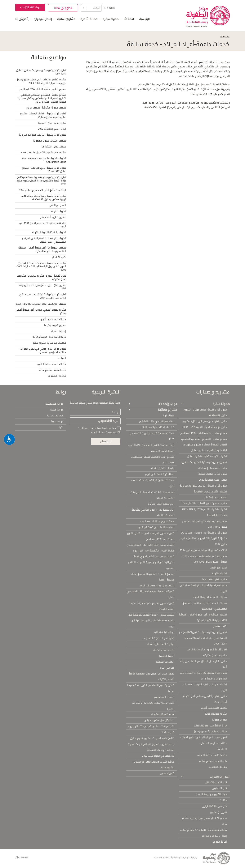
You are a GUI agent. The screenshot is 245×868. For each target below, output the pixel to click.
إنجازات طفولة (59, 331)
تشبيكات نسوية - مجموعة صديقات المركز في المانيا (150, 594)
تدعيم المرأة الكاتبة (164, 650)
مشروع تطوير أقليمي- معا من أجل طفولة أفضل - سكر (41, 312)
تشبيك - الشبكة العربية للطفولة (49, 232)
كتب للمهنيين (220, 789)
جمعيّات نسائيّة (55, 416)
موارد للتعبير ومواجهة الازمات (211, 794)
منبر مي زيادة (167, 668)
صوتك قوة (169, 416)
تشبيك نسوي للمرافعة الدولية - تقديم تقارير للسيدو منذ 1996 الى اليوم (151, 536)
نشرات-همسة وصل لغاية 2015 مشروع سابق (203, 830)
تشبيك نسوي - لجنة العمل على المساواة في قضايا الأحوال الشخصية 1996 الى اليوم (150, 548)
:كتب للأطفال (59, 257)
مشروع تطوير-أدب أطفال (53, 217)
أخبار (61, 428)
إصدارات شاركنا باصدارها (214, 836)
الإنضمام (106, 442)
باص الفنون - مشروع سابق (52, 370)
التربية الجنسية (166, 656)
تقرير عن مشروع (218, 812)
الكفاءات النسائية (165, 662)
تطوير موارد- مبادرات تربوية (52, 123)
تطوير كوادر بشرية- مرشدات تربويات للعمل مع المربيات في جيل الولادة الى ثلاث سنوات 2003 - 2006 (41, 266)
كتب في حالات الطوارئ (214, 806)
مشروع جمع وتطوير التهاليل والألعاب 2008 (43, 153)
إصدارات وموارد (43, 19)
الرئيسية (144, 19)
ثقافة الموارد (220, 842)
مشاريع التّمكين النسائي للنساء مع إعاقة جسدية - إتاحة (153, 577)
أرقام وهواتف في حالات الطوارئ (157, 422)
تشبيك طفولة (59, 211)
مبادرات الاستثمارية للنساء (160, 644)
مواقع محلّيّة (57, 410)
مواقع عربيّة (57, 422)
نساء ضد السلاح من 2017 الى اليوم (156, 527)
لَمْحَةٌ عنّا (129, 19)
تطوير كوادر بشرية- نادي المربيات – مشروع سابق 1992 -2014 (44, 170)
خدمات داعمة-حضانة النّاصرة (51, 364)
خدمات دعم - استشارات (54, 147)
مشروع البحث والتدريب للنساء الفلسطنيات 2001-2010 (152, 460)
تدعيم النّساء (167, 732)
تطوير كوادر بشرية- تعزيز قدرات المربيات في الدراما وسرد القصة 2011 (43, 296)
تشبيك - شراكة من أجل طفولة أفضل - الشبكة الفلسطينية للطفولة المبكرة (42, 249)
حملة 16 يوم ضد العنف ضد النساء (157, 521)
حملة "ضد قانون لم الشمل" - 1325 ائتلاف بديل (153, 483)
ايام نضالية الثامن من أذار (161, 504)
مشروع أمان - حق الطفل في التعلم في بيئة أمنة (43, 287)
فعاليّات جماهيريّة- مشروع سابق (49, 343)
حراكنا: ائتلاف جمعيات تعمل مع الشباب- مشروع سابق (154, 765)
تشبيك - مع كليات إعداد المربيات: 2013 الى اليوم (41, 304)
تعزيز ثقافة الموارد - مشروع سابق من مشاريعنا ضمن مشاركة (41, 278)
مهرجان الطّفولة (57, 376)
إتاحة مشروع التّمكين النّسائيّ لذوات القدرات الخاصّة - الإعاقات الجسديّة (151, 747)
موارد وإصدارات (167, 404)
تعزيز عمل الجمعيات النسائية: (159, 638)
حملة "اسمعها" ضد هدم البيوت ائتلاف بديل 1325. (151, 436)
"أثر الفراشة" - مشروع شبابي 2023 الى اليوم (151, 726)
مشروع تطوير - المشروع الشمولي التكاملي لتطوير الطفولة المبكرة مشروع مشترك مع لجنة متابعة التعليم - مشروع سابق (41, 98)
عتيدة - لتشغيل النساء (163, 469)
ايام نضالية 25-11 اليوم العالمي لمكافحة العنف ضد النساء (153, 513)
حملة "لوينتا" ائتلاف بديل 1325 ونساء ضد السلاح (153, 706)
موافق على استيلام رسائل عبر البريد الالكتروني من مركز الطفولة (99, 430)
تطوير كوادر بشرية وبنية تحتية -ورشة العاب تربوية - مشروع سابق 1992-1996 (43, 198)
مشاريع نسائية (66, 19)
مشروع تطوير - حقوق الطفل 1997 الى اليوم (43, 89)
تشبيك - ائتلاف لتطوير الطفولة (50, 141)
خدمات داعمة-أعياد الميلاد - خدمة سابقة (178, 44)
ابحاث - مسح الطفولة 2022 (52, 129)
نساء (224, 824)
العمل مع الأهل (58, 205)
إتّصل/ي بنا (22, 19)
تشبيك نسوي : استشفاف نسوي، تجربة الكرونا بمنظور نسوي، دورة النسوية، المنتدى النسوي (151, 562)
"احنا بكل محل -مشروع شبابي (159, 721)
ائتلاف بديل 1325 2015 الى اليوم (157, 586)
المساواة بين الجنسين (163, 451)
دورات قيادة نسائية (164, 632)
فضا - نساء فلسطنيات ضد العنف (157, 428)
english (111, 8)
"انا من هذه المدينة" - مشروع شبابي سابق (152, 738)
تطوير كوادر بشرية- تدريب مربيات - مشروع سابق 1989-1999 (41, 72)
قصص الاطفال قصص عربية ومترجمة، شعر (204, 818)
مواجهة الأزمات (30, 7)
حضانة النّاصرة (89, 19)
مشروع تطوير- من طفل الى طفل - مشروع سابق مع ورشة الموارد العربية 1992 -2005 (41, 81)
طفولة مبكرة (111, 19)
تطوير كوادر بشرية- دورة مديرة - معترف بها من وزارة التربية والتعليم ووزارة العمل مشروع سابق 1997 (41, 181)
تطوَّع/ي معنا (63, 8)
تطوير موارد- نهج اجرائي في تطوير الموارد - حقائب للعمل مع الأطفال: (43, 351)
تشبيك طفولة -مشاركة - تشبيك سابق (46, 108)
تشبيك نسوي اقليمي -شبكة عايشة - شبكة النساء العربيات (151, 606)
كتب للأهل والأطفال (216, 783)
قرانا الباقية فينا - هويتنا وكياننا (50, 337)
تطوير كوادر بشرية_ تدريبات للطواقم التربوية (42, 135)
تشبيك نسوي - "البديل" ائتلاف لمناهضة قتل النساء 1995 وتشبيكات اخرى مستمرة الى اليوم (151, 621)
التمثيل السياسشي (164, 697)
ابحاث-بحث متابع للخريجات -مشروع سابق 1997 (43, 190)
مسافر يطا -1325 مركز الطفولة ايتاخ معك (152, 492)
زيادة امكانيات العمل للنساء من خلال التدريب (151, 445)
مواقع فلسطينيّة (54, 404)
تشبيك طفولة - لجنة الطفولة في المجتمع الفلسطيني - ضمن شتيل (44, 240)
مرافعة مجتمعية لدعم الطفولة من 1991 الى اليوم (43, 225)
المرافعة (61, 358)
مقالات (223, 800)
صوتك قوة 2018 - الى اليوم (160, 474)
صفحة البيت (225, 37)
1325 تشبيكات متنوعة (163, 715)
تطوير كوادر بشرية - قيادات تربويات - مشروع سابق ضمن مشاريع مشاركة (43, 115)
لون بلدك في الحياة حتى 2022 (158, 756)
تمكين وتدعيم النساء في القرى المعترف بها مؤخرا (151, 688)
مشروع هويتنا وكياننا (55, 325)
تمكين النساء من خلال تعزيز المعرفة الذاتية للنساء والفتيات (151, 677)
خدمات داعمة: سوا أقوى (53, 319)
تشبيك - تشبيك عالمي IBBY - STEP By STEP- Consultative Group (44, 160)
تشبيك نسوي (167, 773)
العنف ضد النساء (166, 498)
